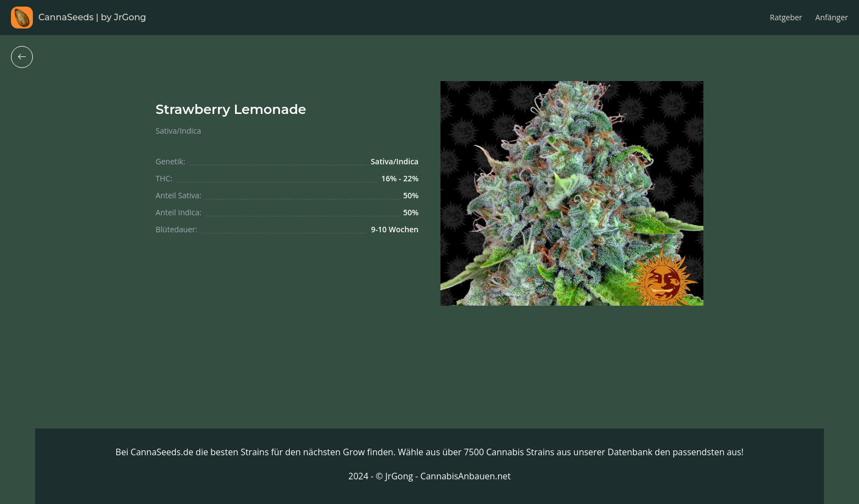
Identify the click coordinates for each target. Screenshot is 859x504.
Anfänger (832, 17)
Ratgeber (786, 17)
